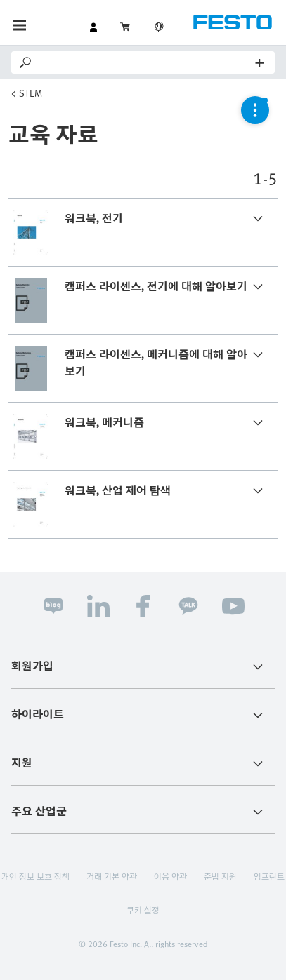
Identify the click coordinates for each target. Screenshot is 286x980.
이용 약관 (170, 876)
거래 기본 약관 (112, 876)
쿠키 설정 (143, 910)
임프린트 (269, 876)
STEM (31, 93)
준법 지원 (220, 876)
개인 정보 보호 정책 (35, 876)
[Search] (145, 62)
